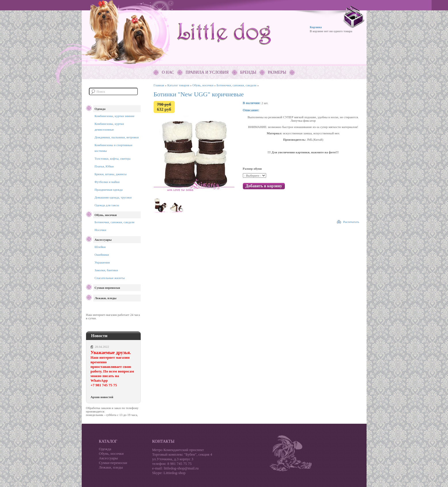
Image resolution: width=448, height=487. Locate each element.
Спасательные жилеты (110, 278)
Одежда (100, 109)
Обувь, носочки (106, 215)
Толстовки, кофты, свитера (113, 158)
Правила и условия (207, 72)
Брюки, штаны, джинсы (111, 174)
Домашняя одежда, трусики (113, 197)
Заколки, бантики (106, 270)
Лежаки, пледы (106, 298)
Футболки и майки (107, 182)
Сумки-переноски (107, 288)
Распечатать (351, 222)
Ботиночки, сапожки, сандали (115, 222)
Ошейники (102, 255)
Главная (159, 85)
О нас (168, 72)
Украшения (102, 262)
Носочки (101, 230)
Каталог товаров (178, 85)
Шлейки (100, 247)
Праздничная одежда (109, 190)
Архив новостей (102, 397)
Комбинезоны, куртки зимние (115, 116)
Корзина (316, 27)
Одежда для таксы (107, 205)
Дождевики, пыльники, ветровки (117, 137)
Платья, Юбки (104, 166)
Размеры (277, 72)
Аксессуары (103, 240)
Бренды (248, 72)
